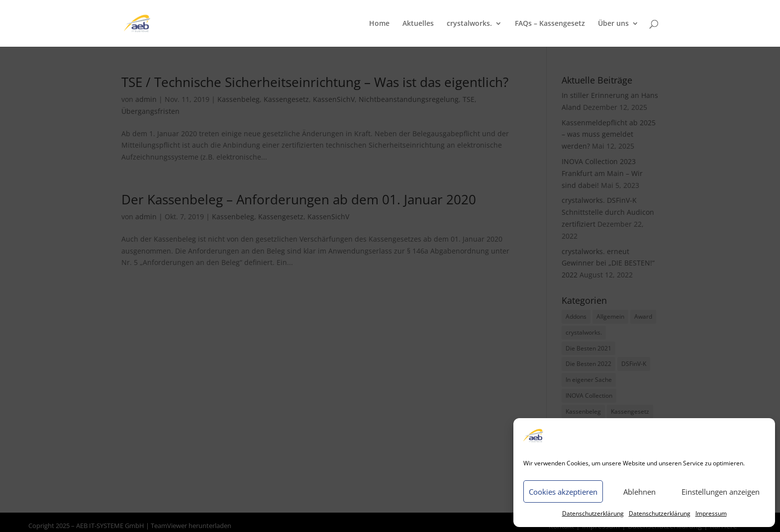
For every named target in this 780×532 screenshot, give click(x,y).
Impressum (711, 513)
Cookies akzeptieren (563, 492)
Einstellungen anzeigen (721, 492)
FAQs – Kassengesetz (550, 24)
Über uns (613, 24)
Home (379, 24)
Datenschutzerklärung (593, 513)
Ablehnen (639, 492)
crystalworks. (469, 24)
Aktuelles (418, 24)
